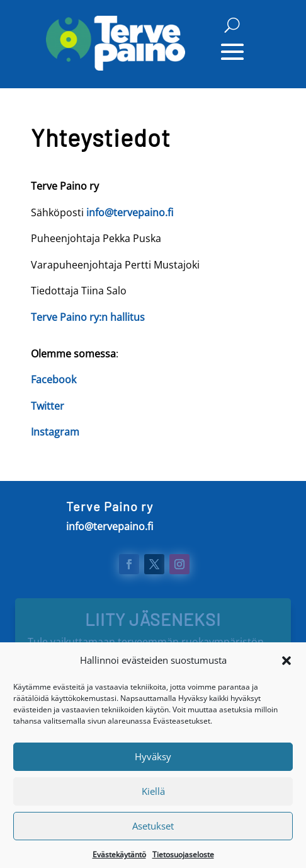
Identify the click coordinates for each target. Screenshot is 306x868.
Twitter (48, 406)
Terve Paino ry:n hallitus (88, 317)
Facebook (54, 379)
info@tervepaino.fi (130, 212)
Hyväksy (153, 765)
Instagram (55, 432)
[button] (286, 669)
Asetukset (153, 834)
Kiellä (153, 799)
